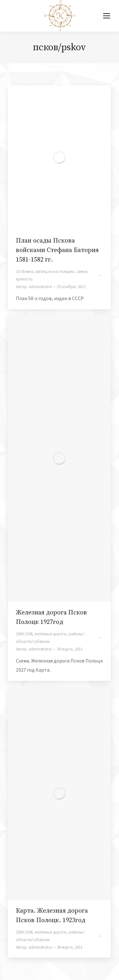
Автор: (34, 287)
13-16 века (25, 271)
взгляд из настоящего (55, 271)
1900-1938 (24, 634)
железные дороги (50, 634)
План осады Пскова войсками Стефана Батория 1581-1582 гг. (57, 250)
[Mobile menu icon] (107, 16)
